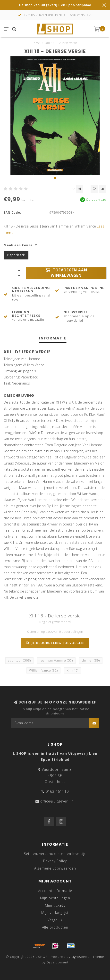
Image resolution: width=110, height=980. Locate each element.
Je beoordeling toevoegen (55, 643)
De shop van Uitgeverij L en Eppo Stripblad (55, 5)
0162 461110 (57, 791)
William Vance (43, 670)
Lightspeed (80, 957)
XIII (73, 670)
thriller (91, 660)
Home (36, 43)
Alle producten (55, 927)
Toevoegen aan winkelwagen (66, 273)
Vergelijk (55, 920)
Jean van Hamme (56, 660)
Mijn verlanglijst (55, 913)
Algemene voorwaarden (55, 868)
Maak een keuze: (20, 245)
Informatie (53, 338)
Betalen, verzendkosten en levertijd (55, 854)
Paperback (16, 255)
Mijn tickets (55, 905)
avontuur (19, 660)
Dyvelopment (58, 962)
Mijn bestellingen (55, 898)
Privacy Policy (55, 861)
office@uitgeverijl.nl (58, 801)
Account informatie (55, 891)
